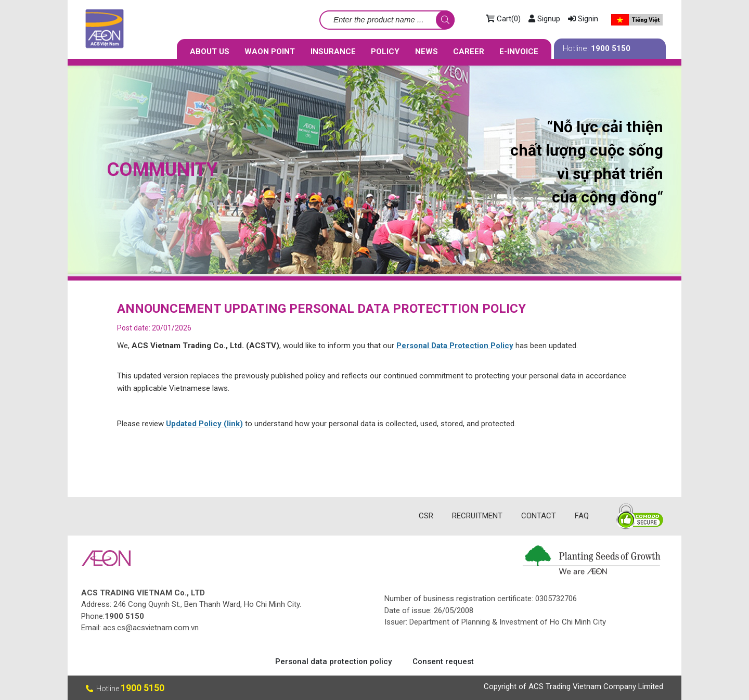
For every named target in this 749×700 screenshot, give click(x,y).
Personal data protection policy (333, 661)
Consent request (443, 661)
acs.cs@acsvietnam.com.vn (151, 628)
